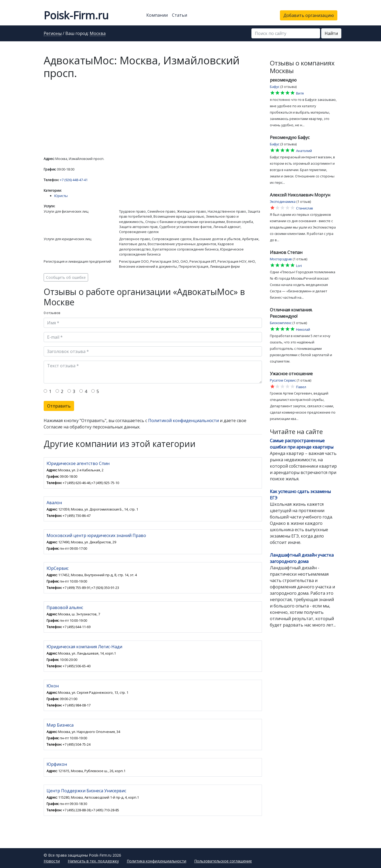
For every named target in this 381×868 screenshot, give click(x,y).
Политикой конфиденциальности (183, 420)
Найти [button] (331, 33)
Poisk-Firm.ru (76, 15)
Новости (52, 861)
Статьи (180, 15)
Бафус (275, 87)
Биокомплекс (281, 323)
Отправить (59, 406)
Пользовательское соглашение (223, 861)
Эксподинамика (283, 202)
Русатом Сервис (283, 380)
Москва (98, 34)
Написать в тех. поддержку (93, 861)
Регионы (53, 34)
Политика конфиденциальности (157, 861)
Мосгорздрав (281, 259)
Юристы (61, 196)
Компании (157, 15)
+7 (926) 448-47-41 (74, 180)
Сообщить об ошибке (66, 277)
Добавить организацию (309, 15)
